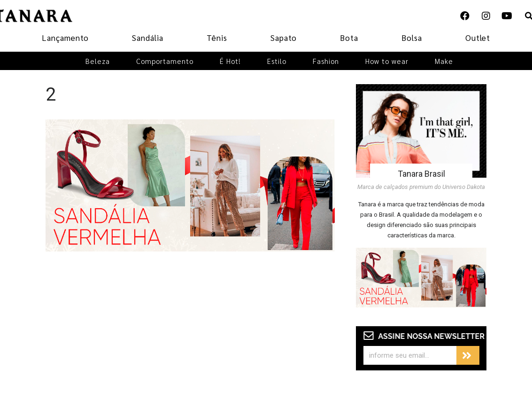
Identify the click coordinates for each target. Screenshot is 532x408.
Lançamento (65, 38)
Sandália (148, 38)
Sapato (284, 38)
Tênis (217, 38)
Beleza (98, 61)
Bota (349, 38)
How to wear (387, 61)
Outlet (478, 38)
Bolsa (412, 38)
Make (444, 61)
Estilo (277, 61)
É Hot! (230, 61)
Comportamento (165, 61)
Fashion (326, 61)
